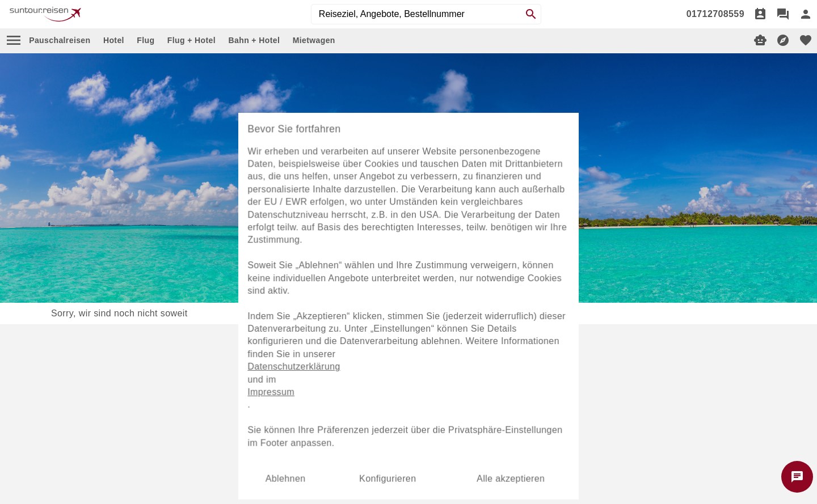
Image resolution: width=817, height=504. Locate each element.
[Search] (531, 14)
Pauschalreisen (60, 40)
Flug (146, 40)
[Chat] (783, 14)
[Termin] (760, 14)
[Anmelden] (806, 14)
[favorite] (806, 40)
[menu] (14, 40)
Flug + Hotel (191, 40)
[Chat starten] (797, 477)
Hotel (114, 40)
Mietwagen (314, 40)
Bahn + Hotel (254, 40)
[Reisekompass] (783, 40)
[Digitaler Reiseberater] (760, 40)
